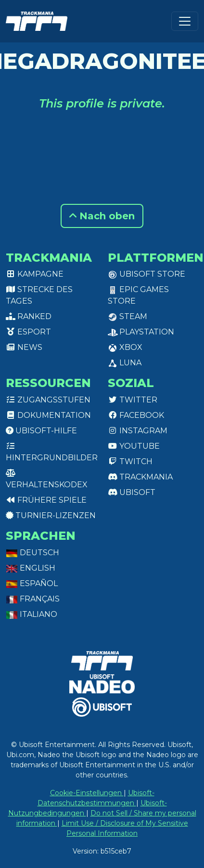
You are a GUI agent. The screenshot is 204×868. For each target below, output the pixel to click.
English (31, 568)
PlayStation (141, 332)
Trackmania (140, 477)
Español (32, 583)
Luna (125, 363)
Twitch (130, 461)
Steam (127, 316)
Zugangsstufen (48, 400)
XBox (125, 347)
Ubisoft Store (147, 274)
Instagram (138, 431)
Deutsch (32, 553)
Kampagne (35, 274)
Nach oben (102, 216)
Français (33, 599)
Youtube (134, 446)
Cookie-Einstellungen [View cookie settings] (87, 793)
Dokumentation (48, 415)
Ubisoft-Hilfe (41, 431)
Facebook (136, 415)
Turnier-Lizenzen (51, 515)
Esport (28, 332)
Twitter (133, 400)
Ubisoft (132, 492)
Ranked (29, 316)
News (24, 347)
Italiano (32, 614)
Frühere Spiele (46, 500)
